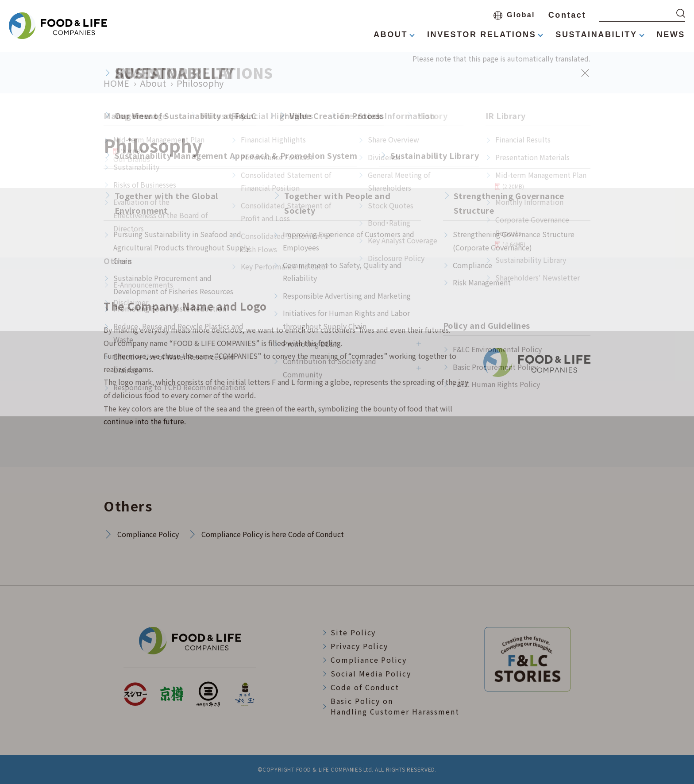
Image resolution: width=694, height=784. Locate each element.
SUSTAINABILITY (596, 35)
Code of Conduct (365, 687)
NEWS (671, 35)
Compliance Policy (148, 534)
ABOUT (391, 35)
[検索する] (681, 13)
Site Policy (353, 632)
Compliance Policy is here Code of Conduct (273, 534)
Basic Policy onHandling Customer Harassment (395, 706)
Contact (567, 15)
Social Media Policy (371, 673)
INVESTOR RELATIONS (482, 35)
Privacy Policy (359, 646)
